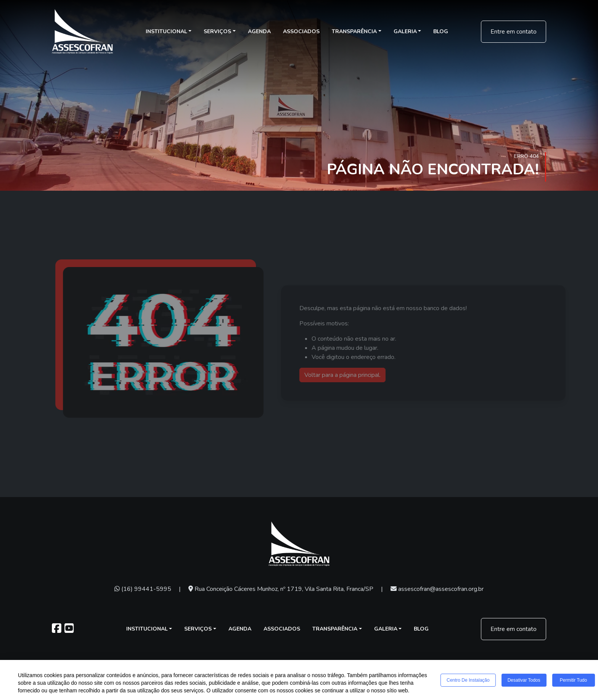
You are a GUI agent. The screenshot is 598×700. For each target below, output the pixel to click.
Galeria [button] (405, 31)
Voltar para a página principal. (353, 375)
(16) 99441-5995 (143, 589)
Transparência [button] (354, 31)
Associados (301, 31)
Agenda (259, 31)
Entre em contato (514, 32)
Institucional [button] (166, 31)
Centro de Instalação (468, 680)
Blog (441, 31)
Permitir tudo (573, 680)
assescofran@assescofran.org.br (437, 589)
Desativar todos (524, 680)
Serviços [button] (217, 31)
